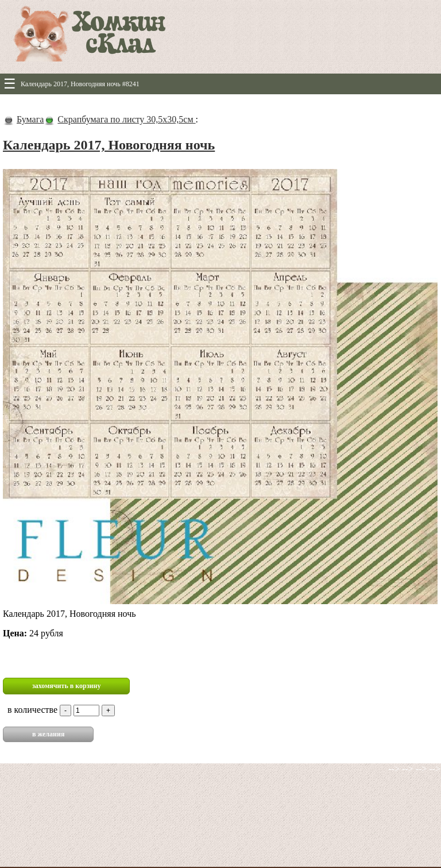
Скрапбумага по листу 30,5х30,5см (126, 119)
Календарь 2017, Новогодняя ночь (109, 145)
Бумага (30, 119)
